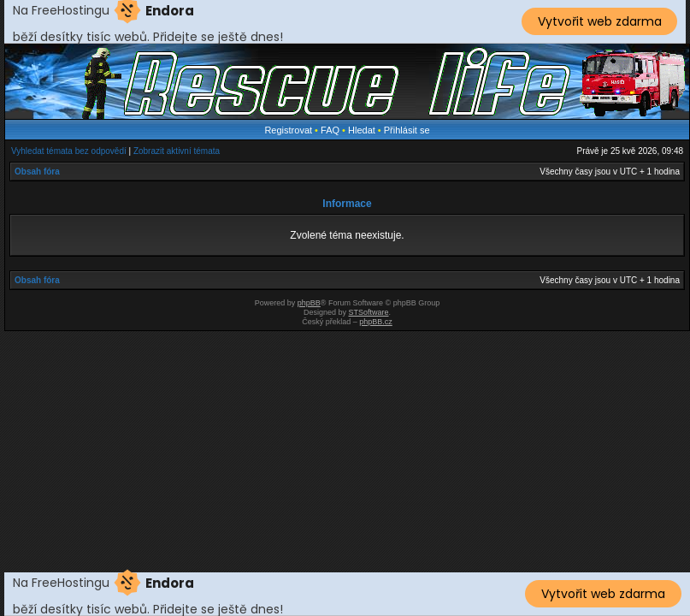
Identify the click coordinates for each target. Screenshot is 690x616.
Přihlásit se (407, 130)
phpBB (309, 303)
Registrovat (288, 130)
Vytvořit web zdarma (600, 21)
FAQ (330, 130)
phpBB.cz (376, 322)
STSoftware (369, 312)
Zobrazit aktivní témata (177, 151)
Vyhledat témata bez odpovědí (69, 151)
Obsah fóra (37, 172)
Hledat (362, 130)
